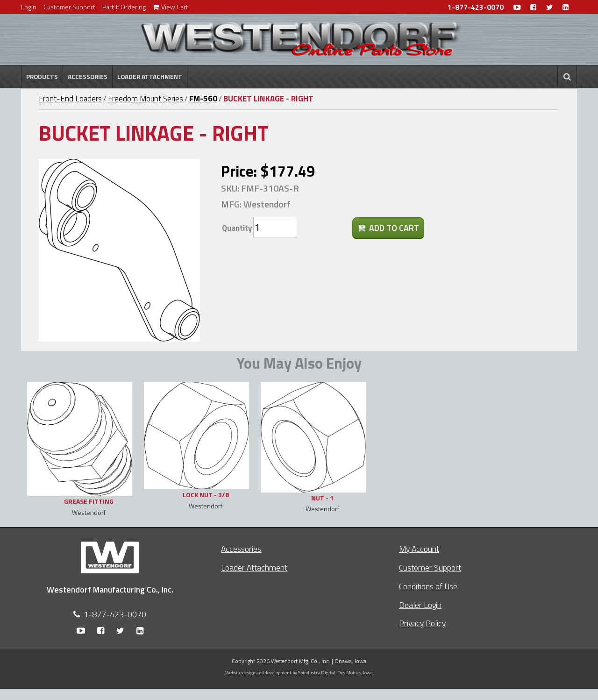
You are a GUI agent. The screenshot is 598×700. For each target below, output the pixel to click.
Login (29, 7)
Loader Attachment (150, 77)
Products (42, 77)
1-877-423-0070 (476, 7)
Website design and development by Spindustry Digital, (299, 672)
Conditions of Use (428, 586)
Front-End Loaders (70, 99)
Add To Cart (388, 228)
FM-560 (203, 99)
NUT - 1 (322, 498)
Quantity (237, 228)
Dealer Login (420, 605)
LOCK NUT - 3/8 (206, 495)
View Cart (171, 7)
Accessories (88, 77)
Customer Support (69, 7)
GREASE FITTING (89, 501)
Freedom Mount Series (146, 99)
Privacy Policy (422, 623)
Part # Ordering (124, 7)
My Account (419, 549)
